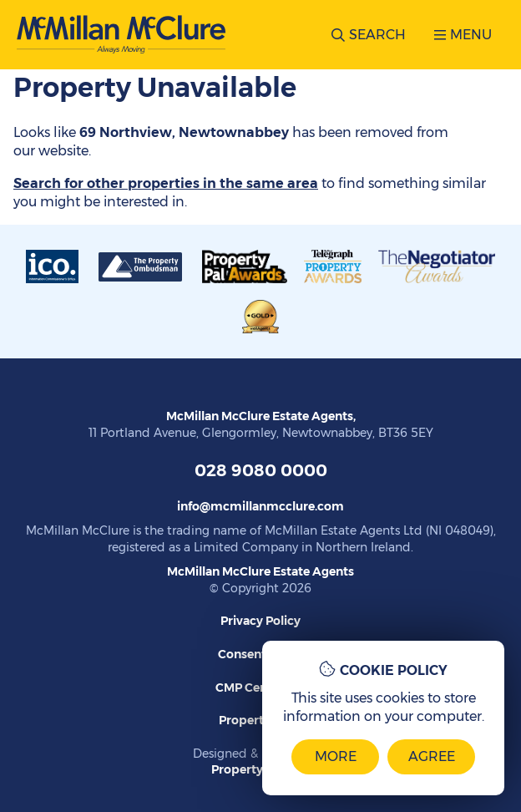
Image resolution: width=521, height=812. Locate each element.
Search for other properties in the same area (166, 183)
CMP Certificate (261, 688)
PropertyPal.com (260, 769)
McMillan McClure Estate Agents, (261, 416)
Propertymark (260, 720)
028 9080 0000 (261, 470)
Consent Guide (260, 654)
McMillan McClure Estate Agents (260, 571)
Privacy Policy (260, 621)
